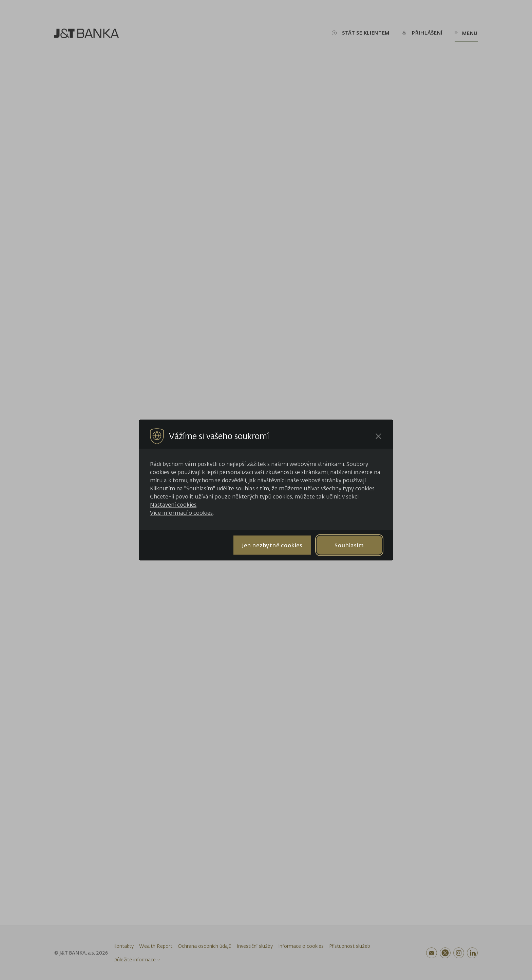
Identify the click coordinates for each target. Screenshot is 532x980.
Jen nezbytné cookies (272, 545)
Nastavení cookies (173, 505)
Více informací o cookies (181, 513)
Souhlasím (349, 545)
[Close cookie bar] (378, 436)
